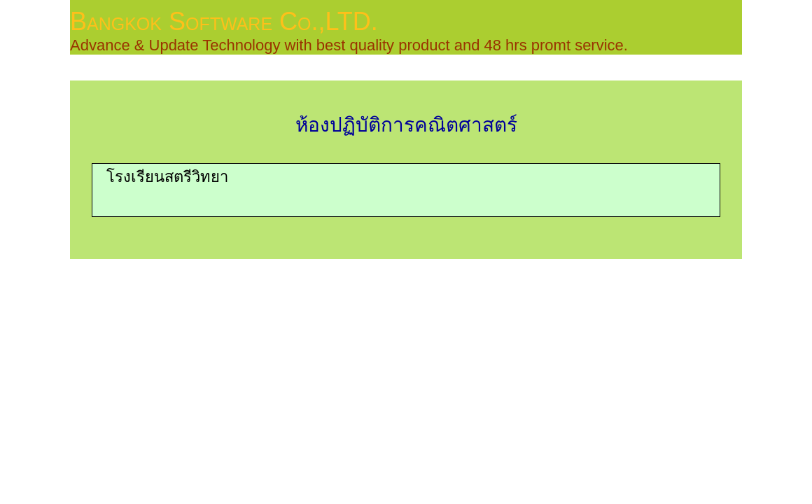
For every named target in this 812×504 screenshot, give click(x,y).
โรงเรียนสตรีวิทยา (167, 177)
